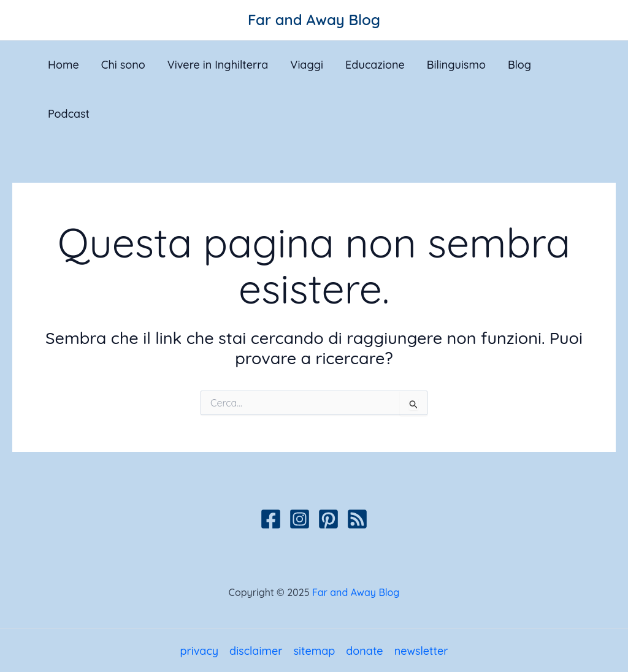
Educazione (375, 65)
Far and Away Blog (314, 20)
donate (364, 651)
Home (63, 65)
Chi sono (123, 65)
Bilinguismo (456, 65)
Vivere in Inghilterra (218, 65)
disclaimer (256, 651)
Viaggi (307, 65)
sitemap (314, 651)
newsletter (421, 651)
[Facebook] (271, 519)
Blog (519, 65)
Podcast (69, 114)
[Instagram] (300, 519)
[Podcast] (357, 519)
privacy (199, 651)
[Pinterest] (328, 519)
